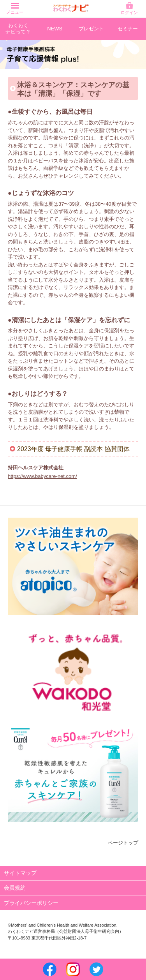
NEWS (55, 29)
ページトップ (123, 843)
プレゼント (91, 29)
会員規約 (15, 888)
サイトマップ (20, 873)
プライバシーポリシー (31, 903)
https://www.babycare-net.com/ (42, 476)
